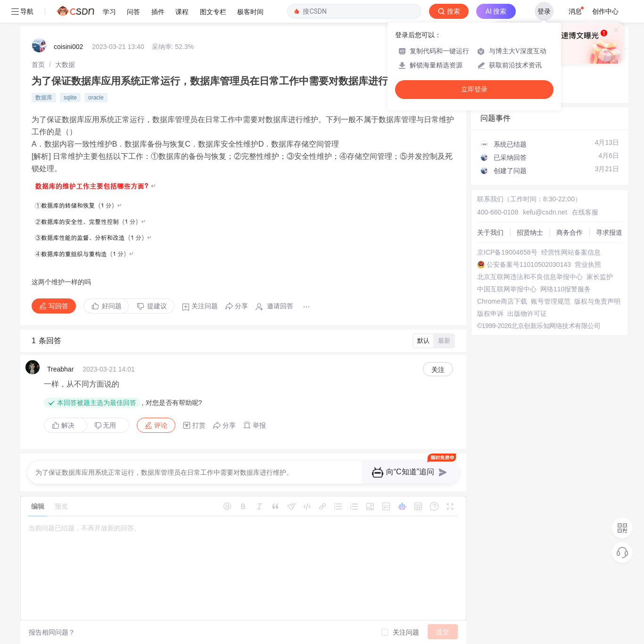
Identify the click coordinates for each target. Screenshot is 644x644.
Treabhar (60, 369)
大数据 (65, 65)
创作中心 (605, 11)
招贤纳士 (530, 232)
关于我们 (490, 232)
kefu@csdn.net (545, 212)
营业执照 (588, 264)
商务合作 (570, 232)
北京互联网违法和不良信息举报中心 (530, 277)
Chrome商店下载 (502, 301)
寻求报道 (609, 232)
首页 (38, 65)
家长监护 (600, 277)
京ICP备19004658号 (507, 252)
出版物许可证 (527, 314)
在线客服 (585, 212)
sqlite (70, 98)
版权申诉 (490, 314)
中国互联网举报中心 (507, 289)
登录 (544, 11)
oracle (96, 98)
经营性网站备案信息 (571, 252)
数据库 (44, 98)
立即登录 (474, 89)
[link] (38, 65)
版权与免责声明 (597, 301)
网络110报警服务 (566, 289)
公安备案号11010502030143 (529, 264)
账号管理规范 (551, 301)
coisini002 (68, 47)
